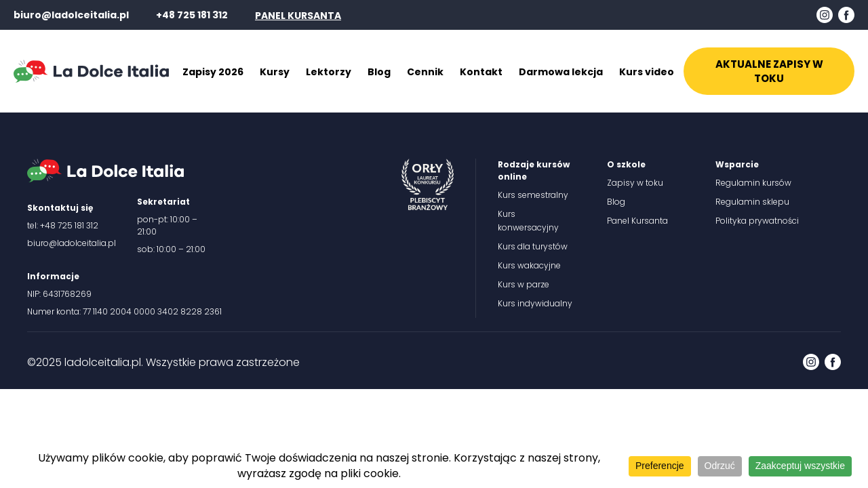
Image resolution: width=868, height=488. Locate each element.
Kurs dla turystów (533, 246)
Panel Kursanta (637, 221)
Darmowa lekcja (561, 72)
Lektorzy (329, 72)
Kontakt (481, 72)
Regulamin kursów (753, 183)
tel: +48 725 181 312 (63, 225)
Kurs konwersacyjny (528, 221)
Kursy (275, 72)
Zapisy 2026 (213, 72)
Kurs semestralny (533, 195)
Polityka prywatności (757, 221)
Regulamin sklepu (752, 202)
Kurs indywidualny (535, 303)
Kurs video (647, 72)
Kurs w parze (524, 284)
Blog (379, 72)
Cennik (425, 72)
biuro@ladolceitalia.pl (71, 15)
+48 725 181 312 (192, 15)
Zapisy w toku (635, 183)
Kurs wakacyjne (529, 265)
